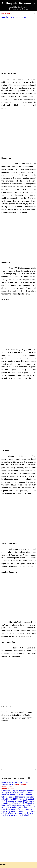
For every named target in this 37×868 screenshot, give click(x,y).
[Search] (34, 4)
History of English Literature (13, 779)
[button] (34, 14)
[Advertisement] (18, 48)
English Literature (18, 3)
